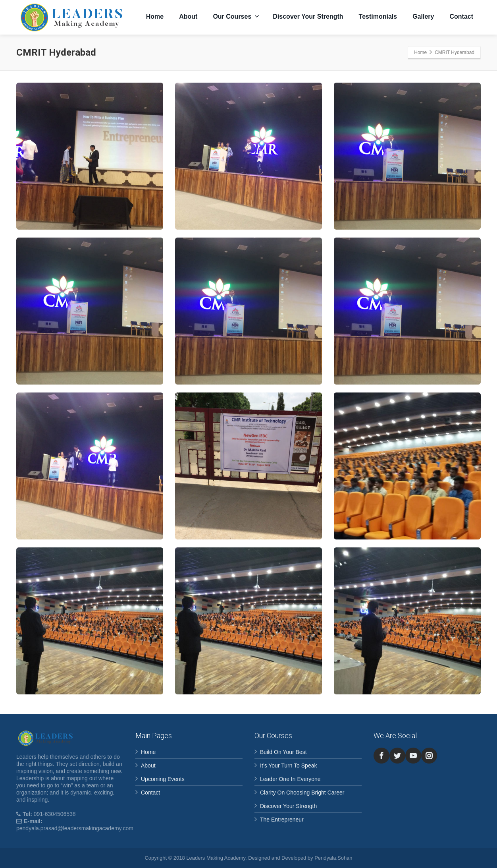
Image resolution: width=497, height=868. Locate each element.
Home (155, 16)
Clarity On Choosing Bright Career (302, 793)
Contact (461, 16)
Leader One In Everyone (290, 779)
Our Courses (236, 16)
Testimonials (378, 16)
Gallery (423, 16)
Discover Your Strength (308, 16)
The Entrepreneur (282, 820)
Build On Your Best (283, 752)
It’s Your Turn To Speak (288, 766)
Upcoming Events (163, 779)
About (188, 16)
